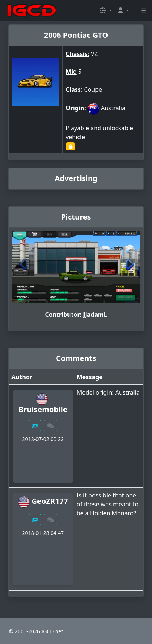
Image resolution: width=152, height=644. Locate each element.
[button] (106, 10)
